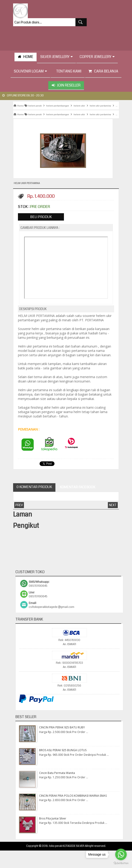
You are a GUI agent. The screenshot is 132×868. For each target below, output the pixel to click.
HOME (26, 57)
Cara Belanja (103, 71)
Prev (19, 505)
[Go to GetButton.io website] (121, 863)
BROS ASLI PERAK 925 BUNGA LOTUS (63, 750)
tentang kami (68, 71)
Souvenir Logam (30, 71)
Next (113, 505)
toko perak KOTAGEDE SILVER (67, 846)
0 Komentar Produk (34, 487)
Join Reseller (66, 85)
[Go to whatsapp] (121, 854)
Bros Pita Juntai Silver (53, 818)
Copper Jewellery (97, 57)
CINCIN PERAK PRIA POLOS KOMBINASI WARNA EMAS (73, 796)
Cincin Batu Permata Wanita (57, 773)
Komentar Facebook (77, 487)
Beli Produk (41, 217)
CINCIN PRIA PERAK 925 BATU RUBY (62, 727)
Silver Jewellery (56, 57)
